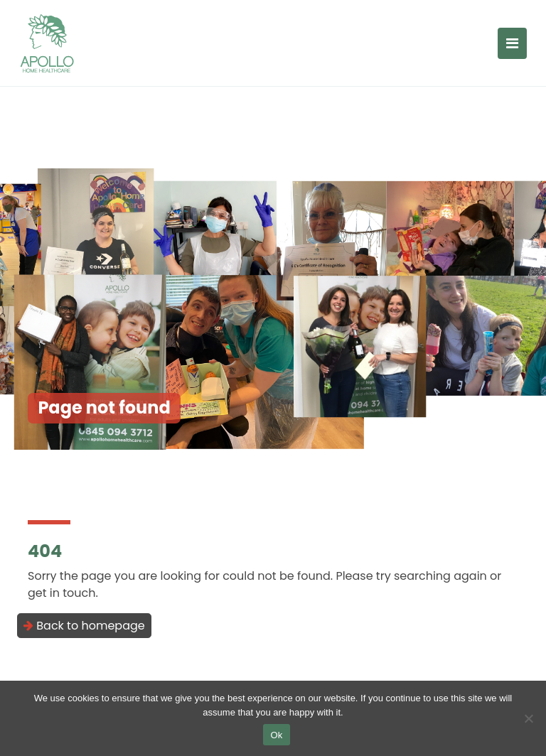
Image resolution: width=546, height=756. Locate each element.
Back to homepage (84, 626)
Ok (276, 735)
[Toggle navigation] (512, 43)
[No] (528, 718)
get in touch (62, 593)
